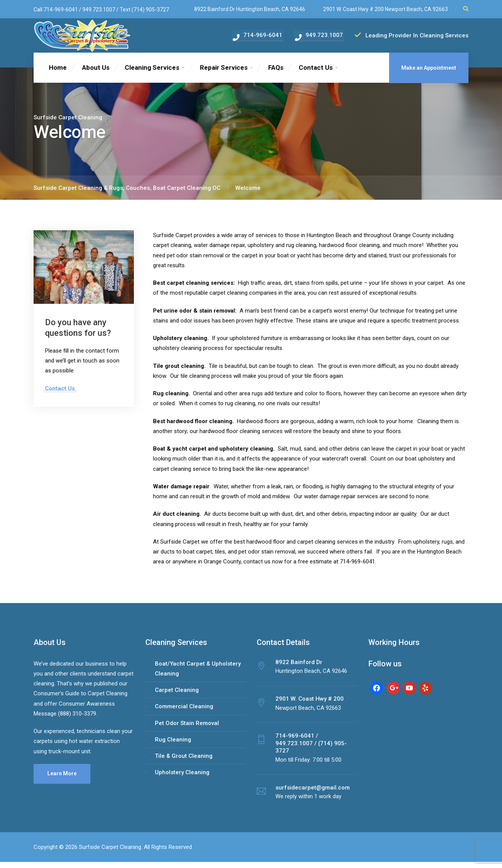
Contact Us (316, 74)
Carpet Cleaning (177, 696)
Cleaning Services (152, 74)
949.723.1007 (99, 10)
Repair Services (224, 74)
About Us (96, 74)
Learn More (62, 780)
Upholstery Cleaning (182, 778)
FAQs (276, 74)
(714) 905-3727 (150, 10)
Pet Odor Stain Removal (187, 729)
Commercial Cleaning (184, 712)
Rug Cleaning (173, 746)
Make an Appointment (429, 74)
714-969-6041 (61, 10)
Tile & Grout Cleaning (184, 762)
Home (58, 74)
